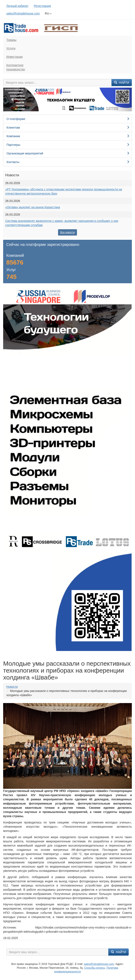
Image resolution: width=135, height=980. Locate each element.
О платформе (68, 119)
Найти (122, 83)
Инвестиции (15, 57)
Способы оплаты (95, 968)
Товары (11, 40)
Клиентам (68, 128)
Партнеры (68, 145)
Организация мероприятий (68, 153)
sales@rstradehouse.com (23, 13)
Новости (12, 687)
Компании (68, 136)
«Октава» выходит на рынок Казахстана (33, 207)
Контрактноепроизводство (16, 67)
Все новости (67, 232)
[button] (13, 99)
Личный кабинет (17, 6)
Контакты (68, 162)
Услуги (11, 48)
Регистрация (42, 6)
